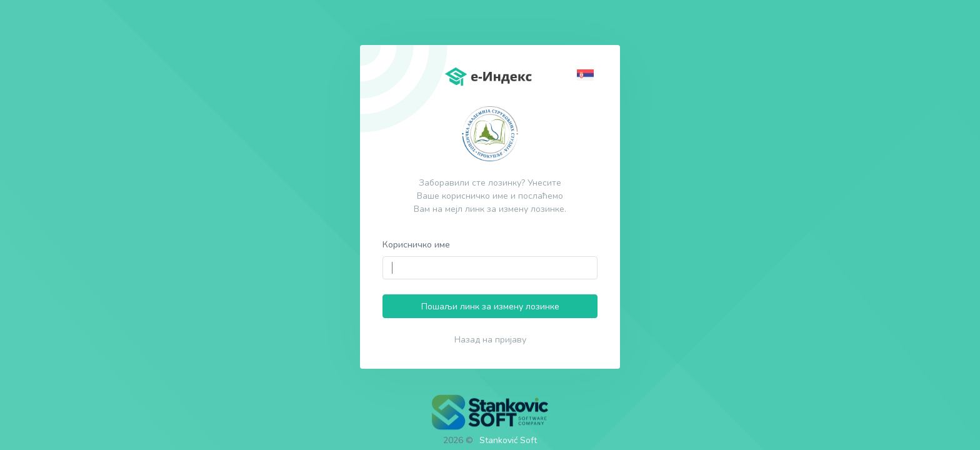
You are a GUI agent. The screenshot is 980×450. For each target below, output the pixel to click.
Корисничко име (416, 245)
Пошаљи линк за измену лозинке (490, 307)
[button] (587, 74)
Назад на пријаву (490, 340)
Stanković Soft (508, 440)
